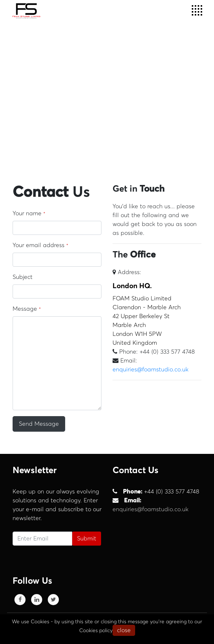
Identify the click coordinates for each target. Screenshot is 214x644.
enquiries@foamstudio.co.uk (151, 370)
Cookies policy (96, 631)
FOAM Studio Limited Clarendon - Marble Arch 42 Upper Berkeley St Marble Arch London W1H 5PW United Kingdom (157, 314)
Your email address (40, 245)
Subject (23, 277)
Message (27, 309)
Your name (29, 213)
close (124, 630)
